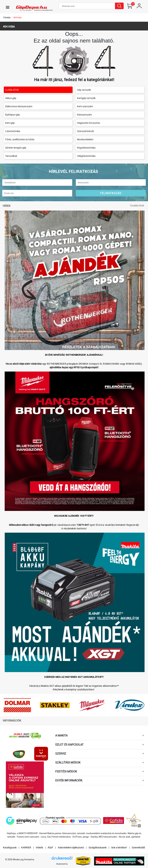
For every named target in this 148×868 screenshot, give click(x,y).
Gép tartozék (84, 90)
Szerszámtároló (85, 131)
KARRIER (26, 847)
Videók (39, 847)
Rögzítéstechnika (86, 148)
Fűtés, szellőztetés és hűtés (20, 139)
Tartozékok (11, 156)
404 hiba (17, 17)
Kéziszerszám (84, 115)
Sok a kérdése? (119, 847)
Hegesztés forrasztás (89, 123)
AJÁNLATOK (12, 90)
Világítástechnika (86, 156)
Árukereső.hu (62, 864)
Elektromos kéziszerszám (19, 106)
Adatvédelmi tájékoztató (71, 847)
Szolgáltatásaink (98, 847)
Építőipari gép (13, 115)
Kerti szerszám (85, 106)
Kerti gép (10, 123)
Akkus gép (11, 98)
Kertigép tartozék (86, 98)
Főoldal (7, 17)
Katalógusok (10, 847)
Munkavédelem (85, 139)
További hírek (137, 205)
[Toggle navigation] (8, 7)
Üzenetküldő (138, 847)
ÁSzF (50, 847)
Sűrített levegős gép (16, 148)
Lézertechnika (13, 131)
